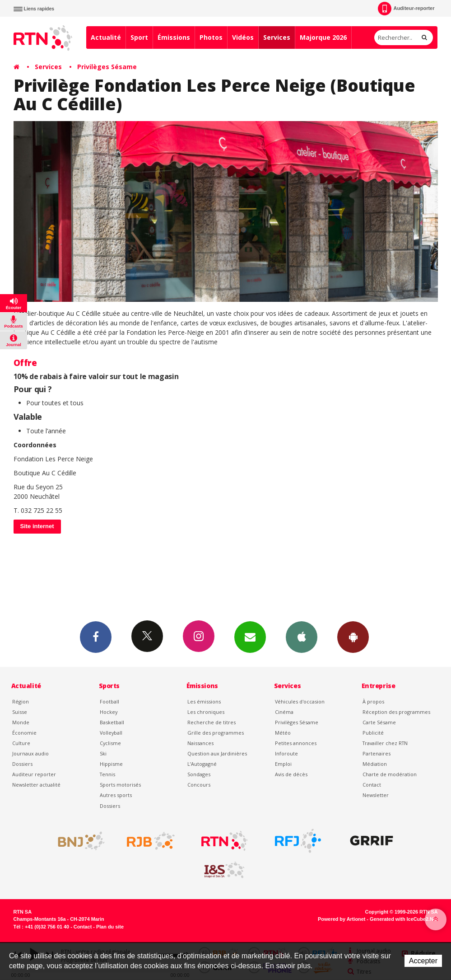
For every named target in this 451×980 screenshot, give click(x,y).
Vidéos (243, 37)
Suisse (20, 712)
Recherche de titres (212, 722)
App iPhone (302, 637)
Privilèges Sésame (107, 67)
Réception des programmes (396, 712)
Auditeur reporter (34, 774)
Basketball (112, 722)
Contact (372, 785)
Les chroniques (206, 712)
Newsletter (376, 795)
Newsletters (250, 637)
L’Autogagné (202, 764)
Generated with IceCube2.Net (404, 919)
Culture (21, 743)
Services (277, 37)
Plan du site (110, 927)
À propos (373, 701)
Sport (139, 37)
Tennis (107, 774)
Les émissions (204, 701)
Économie (24, 733)
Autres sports (116, 795)
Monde (21, 722)
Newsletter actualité (36, 785)
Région (21, 701)
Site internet (37, 526)
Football (109, 701)
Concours (199, 785)
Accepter (423, 961)
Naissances (200, 743)
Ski (103, 753)
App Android (353, 637)
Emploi (283, 764)
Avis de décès (291, 774)
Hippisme (111, 764)
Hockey (109, 712)
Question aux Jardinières (217, 753)
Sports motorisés (120, 785)
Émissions (174, 37)
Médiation (375, 764)
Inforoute (286, 753)
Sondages (199, 774)
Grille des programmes (216, 733)
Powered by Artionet (342, 919)
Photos (211, 37)
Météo (283, 733)
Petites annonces (296, 743)
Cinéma (284, 712)
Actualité (106, 37)
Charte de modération (390, 774)
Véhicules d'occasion (300, 701)
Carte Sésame (379, 722)
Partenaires (377, 753)
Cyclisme (110, 743)
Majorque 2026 (323, 37)
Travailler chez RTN (385, 743)
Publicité (373, 733)
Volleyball (111, 733)
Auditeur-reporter (406, 9)
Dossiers (22, 764)
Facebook (96, 637)
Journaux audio (30, 753)
